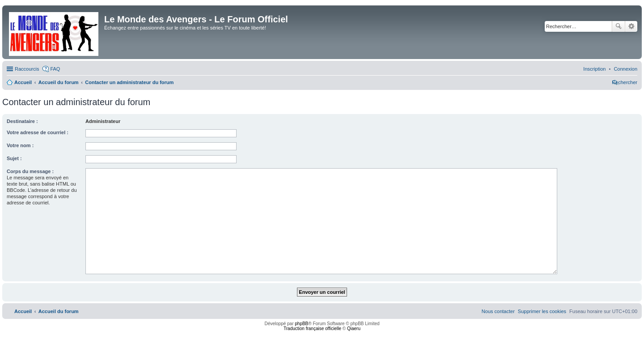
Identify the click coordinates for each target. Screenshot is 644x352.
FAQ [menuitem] (55, 69)
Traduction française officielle (312, 329)
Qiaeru (354, 329)
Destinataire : (22, 121)
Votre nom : (20, 145)
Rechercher (619, 26)
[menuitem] (625, 69)
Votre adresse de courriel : (38, 132)
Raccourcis (27, 69)
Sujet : (14, 158)
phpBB (301, 324)
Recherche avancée (631, 26)
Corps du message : (30, 171)
